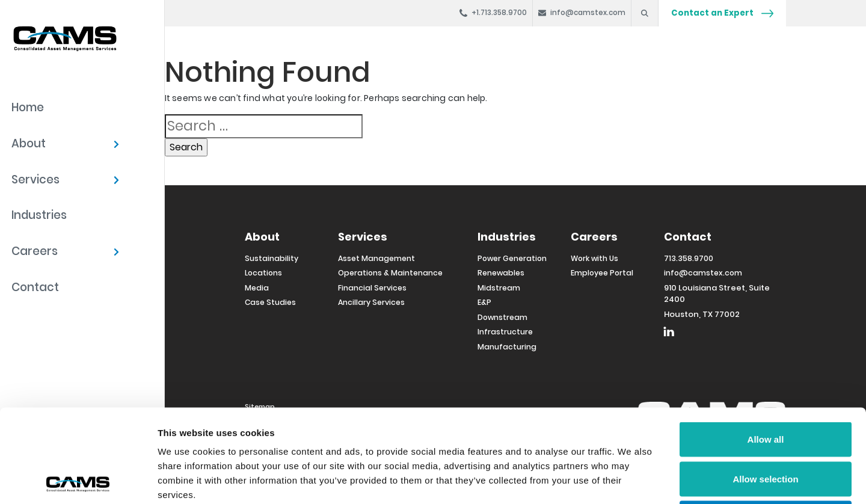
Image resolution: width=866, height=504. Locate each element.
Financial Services (372, 288)
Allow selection (765, 386)
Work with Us (594, 258)
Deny (766, 425)
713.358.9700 (689, 258)
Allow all (766, 346)
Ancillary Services (371, 302)
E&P (484, 302)
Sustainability (272, 258)
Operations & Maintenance (390, 273)
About (29, 143)
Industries (39, 215)
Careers (35, 251)
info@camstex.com (703, 273)
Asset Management (376, 258)
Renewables (501, 273)
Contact (35, 287)
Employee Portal (602, 273)
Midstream (499, 288)
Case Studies (270, 302)
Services (35, 180)
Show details (631, 480)
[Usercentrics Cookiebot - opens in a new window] (78, 481)
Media (257, 288)
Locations (263, 273)
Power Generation (512, 258)
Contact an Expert (722, 13)
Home (28, 107)
